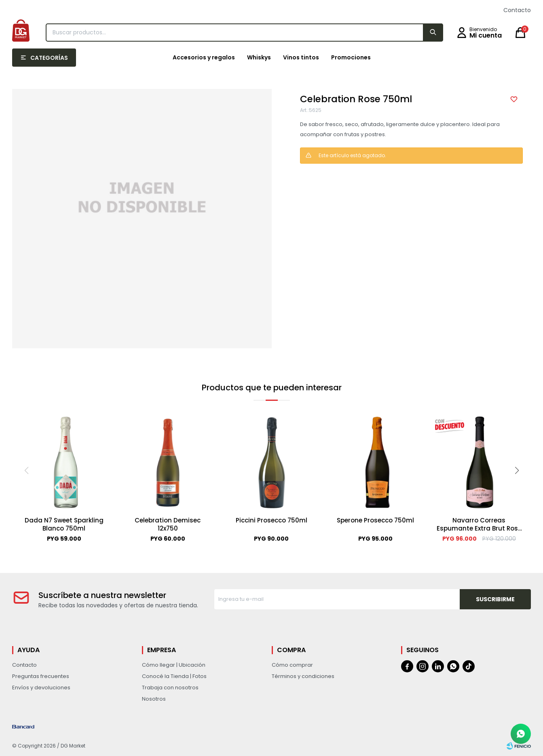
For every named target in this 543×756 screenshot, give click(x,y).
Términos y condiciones (303, 676)
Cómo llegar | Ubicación (174, 665)
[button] (517, 470)
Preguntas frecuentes (41, 676)
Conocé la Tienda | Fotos (174, 676)
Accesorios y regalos (204, 57)
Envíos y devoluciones (41, 688)
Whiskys (259, 57)
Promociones (351, 57)
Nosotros (154, 699)
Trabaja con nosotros (170, 688)
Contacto (517, 10)
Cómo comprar (292, 665)
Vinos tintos (301, 57)
